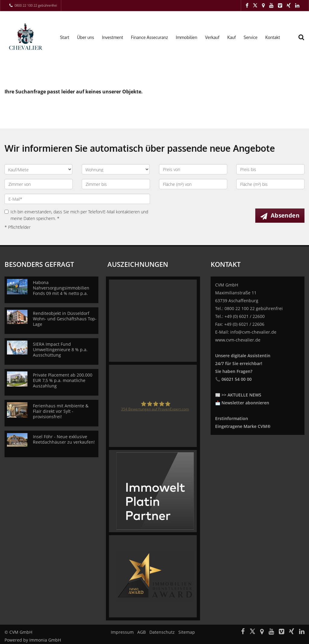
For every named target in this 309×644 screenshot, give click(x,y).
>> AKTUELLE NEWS (241, 395)
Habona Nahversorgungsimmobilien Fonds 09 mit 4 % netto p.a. (61, 288)
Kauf (231, 37)
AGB (142, 632)
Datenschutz (162, 632)
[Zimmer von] (39, 184)
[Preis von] (193, 169)
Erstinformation (232, 418)
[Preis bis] (270, 169)
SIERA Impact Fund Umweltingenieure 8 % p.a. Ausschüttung (60, 350)
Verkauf (212, 37)
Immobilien (187, 37)
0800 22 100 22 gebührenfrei (36, 5)
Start (65, 37)
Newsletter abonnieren (245, 403)
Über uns (85, 37)
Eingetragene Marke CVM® (243, 426)
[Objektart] (116, 169)
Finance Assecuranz (149, 37)
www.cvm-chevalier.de (238, 340)
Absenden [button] (285, 215)
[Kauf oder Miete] (38, 169)
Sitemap (187, 632)
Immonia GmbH (45, 640)
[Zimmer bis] (116, 184)
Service (250, 37)
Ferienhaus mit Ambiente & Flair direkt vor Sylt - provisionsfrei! (61, 411)
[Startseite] (26, 37)
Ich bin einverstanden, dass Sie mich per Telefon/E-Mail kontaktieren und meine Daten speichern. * (76, 215)
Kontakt (273, 37)
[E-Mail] (77, 199)
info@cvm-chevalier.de (253, 332)
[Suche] (304, 41)
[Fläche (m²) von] (193, 184)
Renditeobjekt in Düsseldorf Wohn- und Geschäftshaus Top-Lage (65, 319)
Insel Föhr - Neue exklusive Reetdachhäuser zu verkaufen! (64, 439)
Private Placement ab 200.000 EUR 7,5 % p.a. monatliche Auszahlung (63, 380)
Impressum (122, 632)
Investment (113, 37)
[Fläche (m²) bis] (270, 184)
